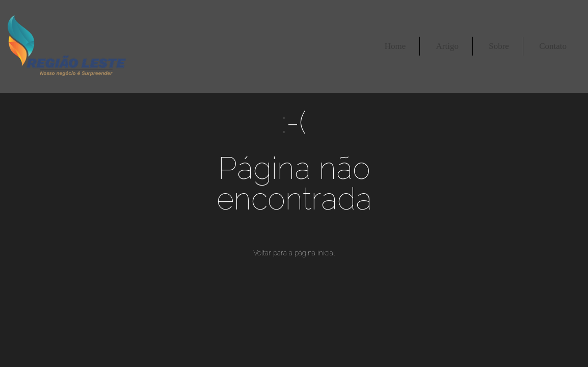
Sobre (499, 46)
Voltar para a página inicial (294, 253)
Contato (553, 46)
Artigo (447, 46)
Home (395, 46)
